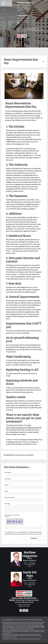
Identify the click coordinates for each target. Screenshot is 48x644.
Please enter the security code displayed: (12, 517)
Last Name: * (8, 479)
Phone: (7, 491)
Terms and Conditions (36, 621)
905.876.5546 (24, 20)
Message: (7, 504)
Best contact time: (10, 497)
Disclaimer (26, 621)
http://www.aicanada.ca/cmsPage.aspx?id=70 (24, 427)
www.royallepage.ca (8, 621)
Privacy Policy (19, 621)
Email (19, 11)
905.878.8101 (25, 9)
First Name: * (8, 472)
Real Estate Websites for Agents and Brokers (30, 640)
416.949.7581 (24, 7)
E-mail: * (7, 485)
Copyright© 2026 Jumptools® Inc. (10, 640)
